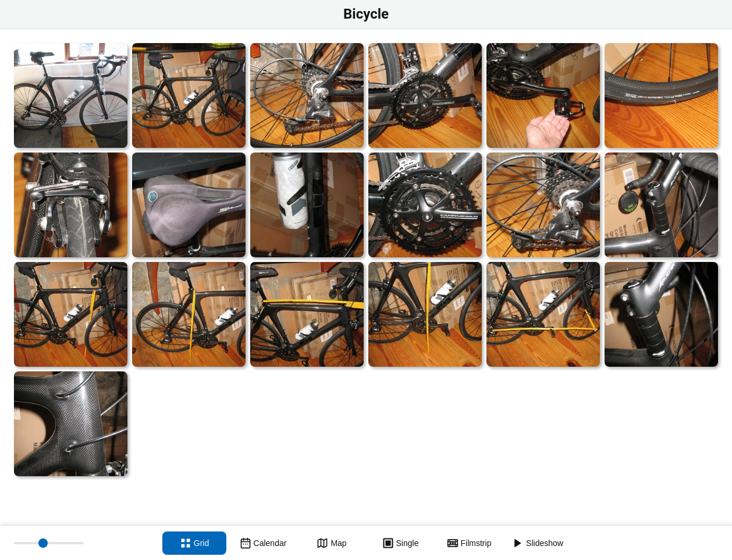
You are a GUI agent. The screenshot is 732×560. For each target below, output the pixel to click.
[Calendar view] (263, 543)
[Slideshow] (538, 543)
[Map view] (332, 543)
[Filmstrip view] (469, 543)
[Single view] (400, 543)
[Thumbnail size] (49, 543)
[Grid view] (194, 543)
